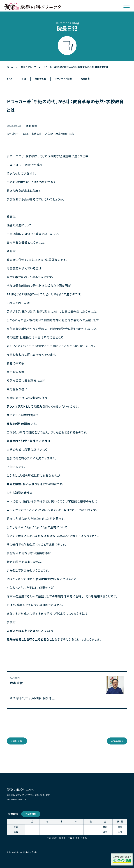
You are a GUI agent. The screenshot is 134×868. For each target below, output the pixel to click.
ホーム (10, 67)
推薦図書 (85, 79)
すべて (10, 79)
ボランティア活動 (63, 79)
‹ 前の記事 (17, 741)
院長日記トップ (28, 67)
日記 (24, 79)
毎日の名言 (41, 79)
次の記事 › (117, 741)
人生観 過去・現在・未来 (60, 134)
